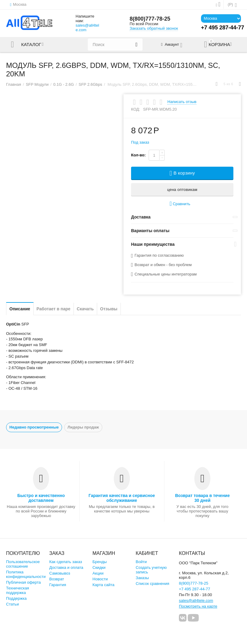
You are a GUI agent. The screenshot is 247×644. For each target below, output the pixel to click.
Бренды (100, 562)
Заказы (142, 578)
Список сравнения (152, 584)
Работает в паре (54, 309)
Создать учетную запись (151, 570)
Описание (20, 309)
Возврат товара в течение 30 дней (203, 498)
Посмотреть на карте (198, 606)
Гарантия (58, 585)
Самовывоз (60, 573)
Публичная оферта (23, 582)
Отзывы (109, 309)
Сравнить (180, 204)
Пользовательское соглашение (23, 564)
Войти (141, 562)
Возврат (57, 579)
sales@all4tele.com (87, 28)
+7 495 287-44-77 (194, 589)
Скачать (85, 309)
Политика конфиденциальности (26, 574)
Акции (98, 573)
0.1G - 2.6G (64, 84)
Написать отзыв (182, 102)
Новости (100, 579)
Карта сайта (104, 585)
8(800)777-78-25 (150, 19)
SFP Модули (37, 84)
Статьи (12, 604)
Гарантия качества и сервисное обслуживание (122, 498)
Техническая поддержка (18, 590)
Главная (14, 84)
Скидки (99, 567)
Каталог (31, 45)
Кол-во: (138, 155)
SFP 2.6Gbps (91, 84)
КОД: (136, 109)
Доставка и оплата (66, 567)
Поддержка (16, 598)
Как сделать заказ (66, 562)
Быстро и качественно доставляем (41, 498)
